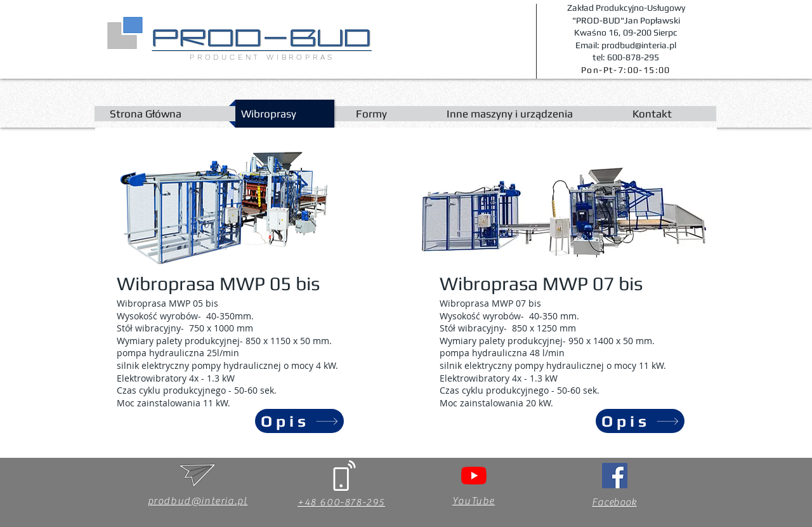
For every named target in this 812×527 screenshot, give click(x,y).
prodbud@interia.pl (198, 501)
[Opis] (299, 421)
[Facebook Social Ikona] (615, 476)
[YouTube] (474, 476)
